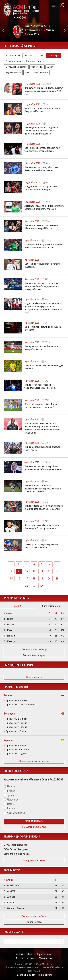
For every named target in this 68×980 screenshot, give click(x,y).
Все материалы (13, 55)
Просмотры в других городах (34, 761)
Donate (20, 958)
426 (42, 586)
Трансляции (46, 958)
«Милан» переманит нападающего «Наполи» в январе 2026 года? (42, 227)
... (34, 586)
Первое (11, 786)
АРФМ (50, 67)
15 (11, 579)
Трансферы (53, 55)
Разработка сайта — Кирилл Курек (34, 975)
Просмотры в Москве (17, 700)
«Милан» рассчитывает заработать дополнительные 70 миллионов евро (43, 468)
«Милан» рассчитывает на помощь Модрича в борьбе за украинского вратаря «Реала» (42, 286)
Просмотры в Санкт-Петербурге (21, 705)
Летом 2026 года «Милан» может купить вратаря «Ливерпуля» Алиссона (44, 207)
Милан (29, 55)
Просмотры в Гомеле (16, 723)
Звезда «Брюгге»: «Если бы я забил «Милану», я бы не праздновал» (42, 527)
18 (34, 579)
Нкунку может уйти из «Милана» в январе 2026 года (41, 348)
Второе (11, 791)
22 (26, 586)
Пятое (11, 804)
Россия (8, 695)
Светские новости (35, 61)
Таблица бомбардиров (34, 655)
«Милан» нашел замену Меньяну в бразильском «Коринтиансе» (42, 169)
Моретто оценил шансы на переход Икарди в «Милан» (42, 110)
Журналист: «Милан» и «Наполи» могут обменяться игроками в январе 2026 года (44, 91)
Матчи (40, 55)
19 (42, 579)
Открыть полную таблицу (34, 649)
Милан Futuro (41, 72)
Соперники (37, 67)
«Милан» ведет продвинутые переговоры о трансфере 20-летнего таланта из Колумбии (43, 489)
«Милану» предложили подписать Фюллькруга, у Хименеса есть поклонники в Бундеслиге (42, 131)
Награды (31, 958)
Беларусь (9, 714)
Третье (11, 795)
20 (49, 579)
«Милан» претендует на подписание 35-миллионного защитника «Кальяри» (44, 507)
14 (57, 571)
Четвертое (13, 800)
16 (19, 579)
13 (49, 571)
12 (42, 571)
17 (26, 579)
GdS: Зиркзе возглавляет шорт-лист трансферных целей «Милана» (42, 149)
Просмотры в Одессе (16, 754)
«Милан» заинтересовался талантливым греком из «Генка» (40, 386)
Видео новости (13, 72)
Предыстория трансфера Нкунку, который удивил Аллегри (41, 188)
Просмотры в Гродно (16, 727)
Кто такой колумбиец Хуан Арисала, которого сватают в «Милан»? (42, 406)
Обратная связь (45, 954)
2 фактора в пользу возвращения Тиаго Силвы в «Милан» (41, 546)
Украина (8, 740)
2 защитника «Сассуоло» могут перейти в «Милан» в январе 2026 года (44, 246)
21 (57, 579)
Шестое (11, 808)
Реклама (19, 954)
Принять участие (34, 922)
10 (26, 571)
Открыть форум (34, 677)
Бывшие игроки (14, 61)
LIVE (27, 72)
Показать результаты (34, 827)
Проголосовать (34, 821)
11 (34, 571)
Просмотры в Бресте (16, 731)
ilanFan (25, 7)
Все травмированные (34, 860)
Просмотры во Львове (17, 750)
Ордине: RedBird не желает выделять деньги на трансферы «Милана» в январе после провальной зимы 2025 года (43, 308)
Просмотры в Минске (17, 719)
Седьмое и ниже (16, 813)
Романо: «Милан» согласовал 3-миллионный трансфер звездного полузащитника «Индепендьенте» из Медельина (43, 428)
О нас (30, 954)
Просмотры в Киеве (16, 745)
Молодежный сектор (16, 67)
